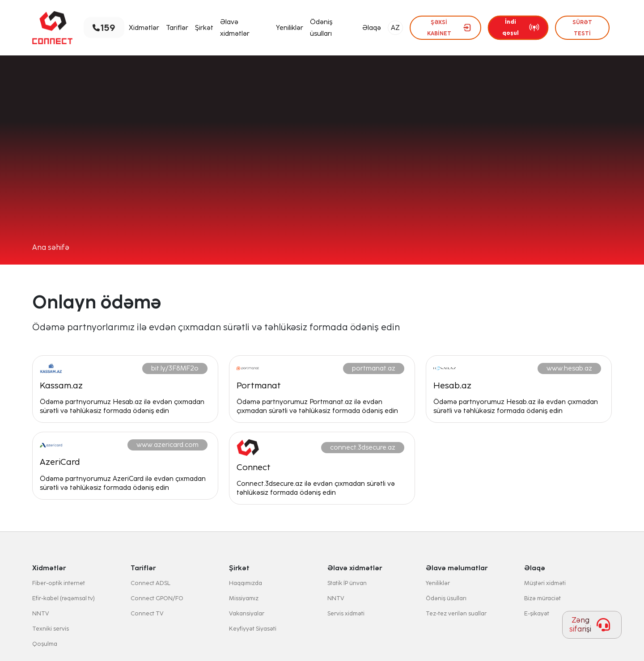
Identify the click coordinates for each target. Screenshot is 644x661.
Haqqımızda (246, 583)
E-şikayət (537, 613)
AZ (395, 28)
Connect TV (147, 613)
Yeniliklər (290, 28)
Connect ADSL (150, 583)
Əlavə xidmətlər (235, 28)
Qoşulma (45, 644)
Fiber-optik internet (59, 583)
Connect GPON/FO (157, 598)
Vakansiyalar (247, 613)
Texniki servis (51, 629)
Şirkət (204, 28)
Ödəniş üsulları (321, 28)
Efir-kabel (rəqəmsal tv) (64, 598)
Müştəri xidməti (545, 583)
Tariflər (177, 28)
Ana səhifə (51, 248)
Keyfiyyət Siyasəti (253, 629)
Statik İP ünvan (347, 583)
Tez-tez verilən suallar (456, 613)
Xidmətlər (144, 28)
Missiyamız (244, 598)
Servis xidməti (346, 613)
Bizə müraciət (542, 598)
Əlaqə (372, 28)
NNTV (41, 613)
